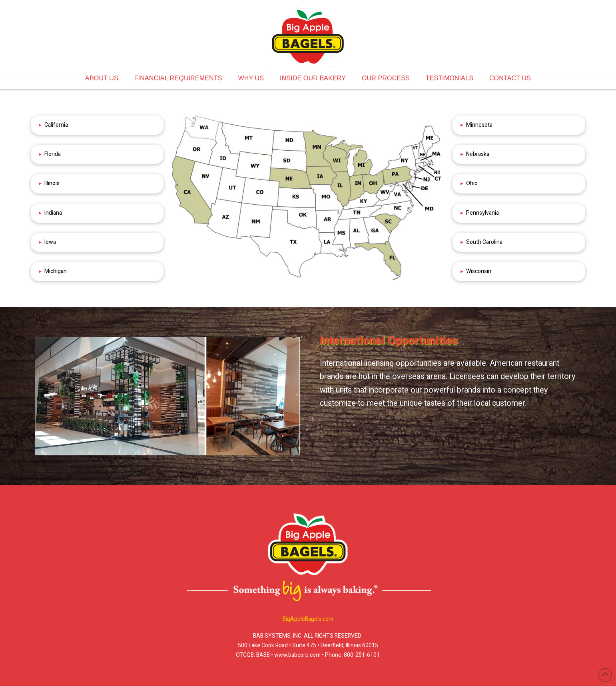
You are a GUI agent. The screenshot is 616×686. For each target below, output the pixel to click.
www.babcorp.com (297, 655)
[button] (97, 125)
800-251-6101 (362, 655)
